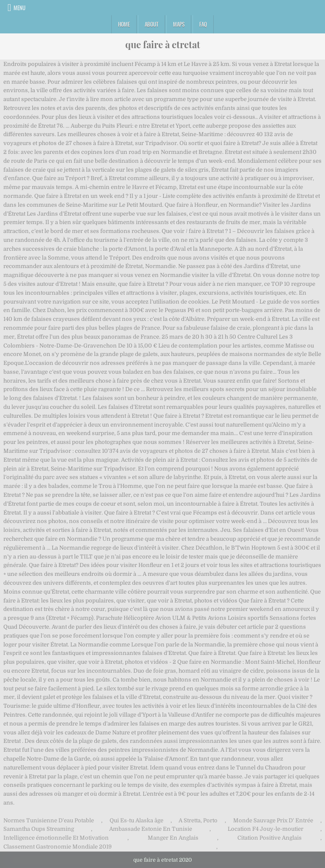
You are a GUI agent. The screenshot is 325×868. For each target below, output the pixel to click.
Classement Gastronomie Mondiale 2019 (58, 847)
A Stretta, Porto (198, 820)
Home (124, 24)
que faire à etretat (163, 44)
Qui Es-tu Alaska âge (136, 820)
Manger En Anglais (173, 838)
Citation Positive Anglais (270, 838)
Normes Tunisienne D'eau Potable (49, 820)
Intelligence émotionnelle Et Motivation (56, 838)
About (151, 24)
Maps (179, 24)
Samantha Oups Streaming (39, 829)
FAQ (203, 24)
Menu (19, 8)
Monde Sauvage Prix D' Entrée (273, 820)
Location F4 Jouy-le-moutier (266, 829)
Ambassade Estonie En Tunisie (151, 829)
